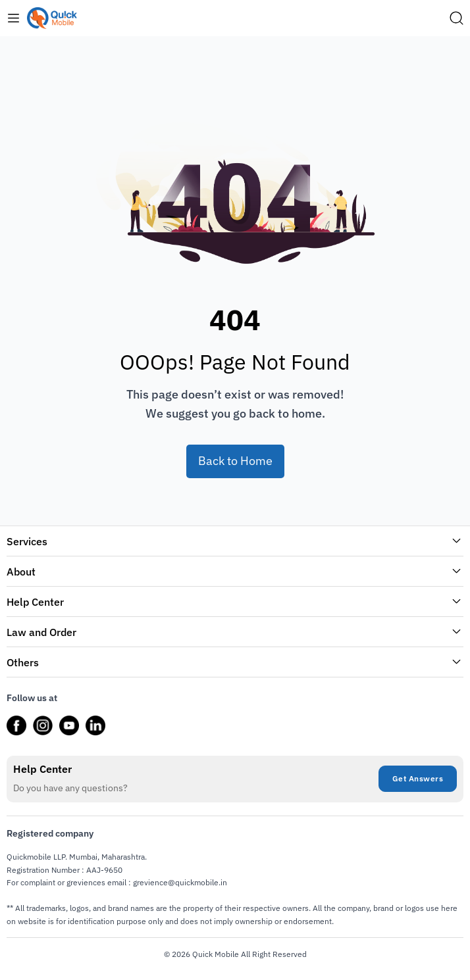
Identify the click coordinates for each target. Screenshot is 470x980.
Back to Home (235, 461)
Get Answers (418, 778)
